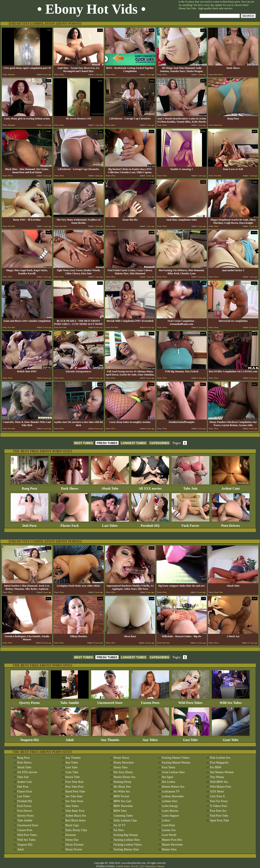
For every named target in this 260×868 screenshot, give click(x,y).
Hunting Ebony (123, 782)
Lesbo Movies (170, 811)
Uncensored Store (110, 701)
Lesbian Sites (170, 801)
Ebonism (71, 835)
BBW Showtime (123, 806)
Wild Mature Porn (221, 787)
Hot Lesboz (169, 782)
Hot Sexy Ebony (123, 772)
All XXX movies (150, 487)
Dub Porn (30, 524)
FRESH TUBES (107, 443)
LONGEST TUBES (134, 443)
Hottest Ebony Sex (125, 777)
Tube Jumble (70, 701)
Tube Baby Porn (75, 811)
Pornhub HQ (150, 524)
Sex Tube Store (74, 801)
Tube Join (190, 487)
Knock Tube (73, 777)
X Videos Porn (219, 806)
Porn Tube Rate (74, 782)
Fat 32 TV (120, 825)
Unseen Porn (150, 701)
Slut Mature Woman (222, 772)
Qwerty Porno (30, 701)
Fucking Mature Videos (176, 758)
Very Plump (217, 777)
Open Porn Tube (220, 820)
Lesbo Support (170, 816)
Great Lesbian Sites (173, 772)
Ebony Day (72, 840)
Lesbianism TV (171, 792)
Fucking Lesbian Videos (128, 845)
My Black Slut (122, 787)
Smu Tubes (72, 806)
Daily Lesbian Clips (125, 820)
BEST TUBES (84, 443)
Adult (70, 738)
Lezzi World (169, 835)
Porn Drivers (231, 524)
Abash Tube (110, 487)
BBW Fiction (121, 796)
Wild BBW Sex (219, 782)
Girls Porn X (217, 796)
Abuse (160, 866)
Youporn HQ (30, 738)
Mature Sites (169, 849)
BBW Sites (120, 811)
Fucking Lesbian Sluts (127, 840)
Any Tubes (150, 738)
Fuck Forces (190, 524)
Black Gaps (72, 825)
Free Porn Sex (218, 811)
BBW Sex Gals (122, 801)
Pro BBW (216, 767)
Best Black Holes (76, 820)
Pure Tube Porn (74, 787)
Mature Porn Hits (172, 840)
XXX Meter (217, 792)
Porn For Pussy (219, 801)
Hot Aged (167, 777)
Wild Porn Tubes (190, 701)
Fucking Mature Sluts (126, 849)
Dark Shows (70, 487)
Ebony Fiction (74, 849)
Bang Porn (30, 487)
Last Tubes (110, 524)
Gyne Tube (231, 738)
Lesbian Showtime (173, 796)
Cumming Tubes (123, 816)
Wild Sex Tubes (231, 701)
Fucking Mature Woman (176, 763)
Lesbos (166, 820)
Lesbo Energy (170, 806)
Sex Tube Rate (74, 796)
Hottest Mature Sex (173, 787)
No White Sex (122, 792)
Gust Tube (190, 738)
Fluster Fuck (70, 524)
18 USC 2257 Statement (143, 866)
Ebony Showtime (124, 763)
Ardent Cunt (231, 487)
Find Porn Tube (219, 816)
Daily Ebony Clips (76, 830)
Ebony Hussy (121, 758)
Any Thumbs (110, 738)
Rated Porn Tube (75, 792)
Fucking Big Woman (126, 835)
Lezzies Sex (169, 830)
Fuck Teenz (168, 767)
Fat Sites (119, 830)
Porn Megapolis (219, 763)
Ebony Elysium (74, 845)
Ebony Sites (121, 767)
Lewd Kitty (168, 825)
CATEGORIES (159, 443)
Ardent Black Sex (76, 816)
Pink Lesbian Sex (220, 758)
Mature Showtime (172, 845)
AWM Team (123, 866)
